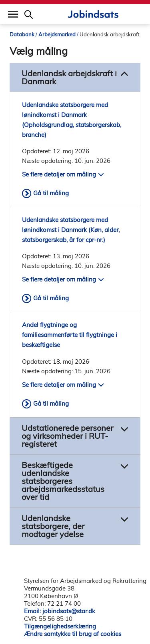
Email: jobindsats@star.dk (60, 611)
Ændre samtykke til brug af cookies (73, 634)
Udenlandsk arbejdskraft (110, 34)
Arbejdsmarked (57, 34)
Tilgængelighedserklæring (60, 626)
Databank (22, 34)
